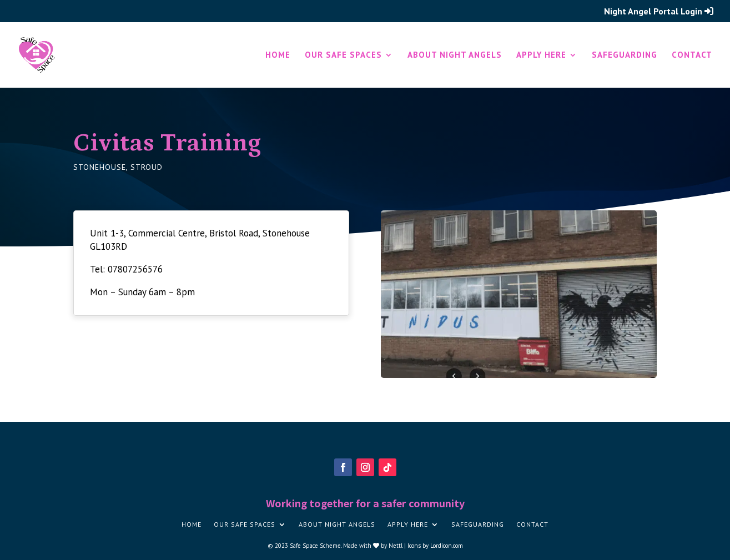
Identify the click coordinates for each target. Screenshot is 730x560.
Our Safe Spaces (343, 56)
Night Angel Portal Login (659, 12)
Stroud (147, 167)
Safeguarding (625, 56)
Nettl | (398, 546)
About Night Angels (455, 56)
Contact (692, 56)
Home (278, 56)
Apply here (541, 56)
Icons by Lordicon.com (435, 546)
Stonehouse (100, 167)
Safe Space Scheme (315, 546)
